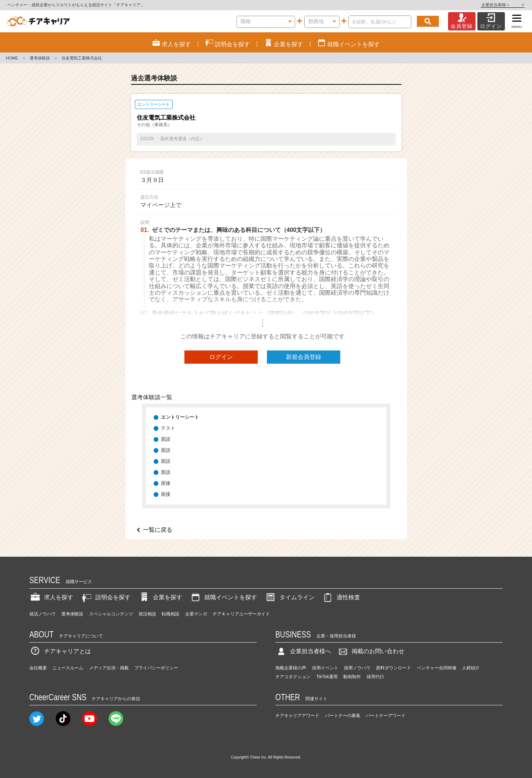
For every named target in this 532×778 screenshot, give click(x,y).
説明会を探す (106, 597)
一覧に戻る (158, 530)
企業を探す (160, 597)
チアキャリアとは (60, 651)
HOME (12, 58)
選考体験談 (40, 58)
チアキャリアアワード (297, 716)
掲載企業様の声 (291, 668)
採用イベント (325, 668)
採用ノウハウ (357, 668)
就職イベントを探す (223, 597)
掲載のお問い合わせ (371, 651)
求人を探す (51, 597)
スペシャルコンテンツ (111, 614)
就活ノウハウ (43, 614)
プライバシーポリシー (156, 668)
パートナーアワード (386, 716)
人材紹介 (471, 668)
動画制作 (352, 677)
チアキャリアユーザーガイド (241, 614)
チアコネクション (293, 677)
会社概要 (38, 668)
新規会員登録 (304, 357)
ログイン (221, 357)
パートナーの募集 (343, 716)
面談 (166, 439)
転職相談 (170, 614)
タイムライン (290, 597)
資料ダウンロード (393, 668)
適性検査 (341, 597)
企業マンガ (196, 614)
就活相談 (147, 614)
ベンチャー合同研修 (437, 668)
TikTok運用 (327, 677)
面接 (166, 483)
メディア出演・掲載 (109, 668)
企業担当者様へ (503, 5)
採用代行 (375, 677)
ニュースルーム (68, 668)
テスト (168, 428)
